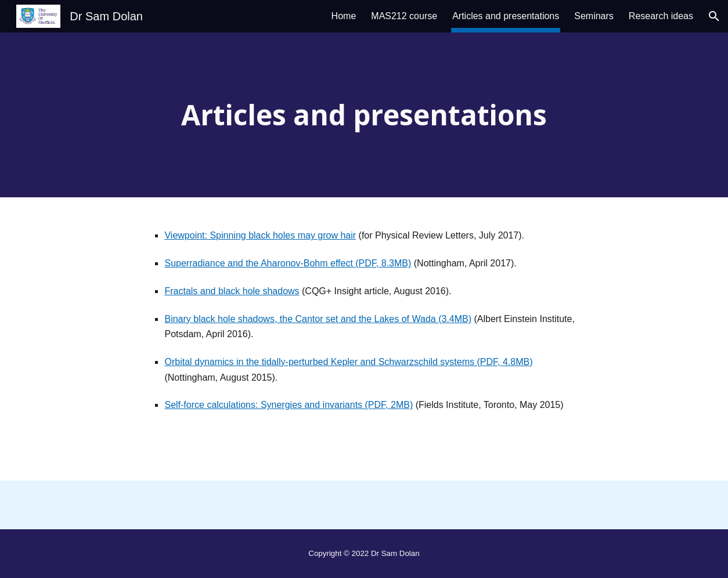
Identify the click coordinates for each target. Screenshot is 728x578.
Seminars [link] (594, 16)
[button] (714, 16)
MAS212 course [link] (404, 16)
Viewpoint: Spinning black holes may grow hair (260, 235)
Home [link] (344, 16)
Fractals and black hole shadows (232, 291)
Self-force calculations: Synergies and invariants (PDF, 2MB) (289, 405)
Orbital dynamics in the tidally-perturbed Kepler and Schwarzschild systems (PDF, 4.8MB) (348, 362)
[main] (364, 115)
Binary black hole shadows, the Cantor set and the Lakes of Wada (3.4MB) (318, 319)
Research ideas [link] (661, 16)
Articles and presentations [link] (506, 16)
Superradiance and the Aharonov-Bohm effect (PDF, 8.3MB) (288, 263)
